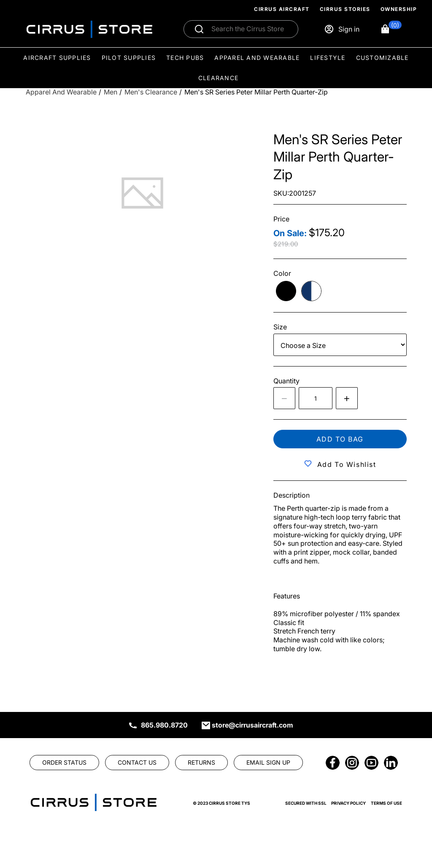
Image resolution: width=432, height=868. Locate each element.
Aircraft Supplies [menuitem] (57, 58)
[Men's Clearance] (151, 92)
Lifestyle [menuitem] (328, 58)
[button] (391, 29)
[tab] (142, 193)
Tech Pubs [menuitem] (185, 58)
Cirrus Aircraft (282, 9)
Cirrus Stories (345, 9)
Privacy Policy (348, 803)
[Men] (111, 92)
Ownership (399, 9)
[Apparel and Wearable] (61, 92)
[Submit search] (199, 29)
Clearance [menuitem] (218, 78)
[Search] (250, 29)
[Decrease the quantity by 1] (284, 398)
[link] (64, 763)
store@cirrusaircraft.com (252, 725)
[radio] (286, 291)
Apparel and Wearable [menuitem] (257, 58)
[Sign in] (342, 29)
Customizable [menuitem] (382, 58)
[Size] (340, 345)
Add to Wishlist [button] (347, 464)
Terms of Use (386, 803)
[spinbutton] (316, 398)
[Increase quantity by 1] (347, 398)
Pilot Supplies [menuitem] (129, 58)
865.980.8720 (164, 725)
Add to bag (340, 439)
